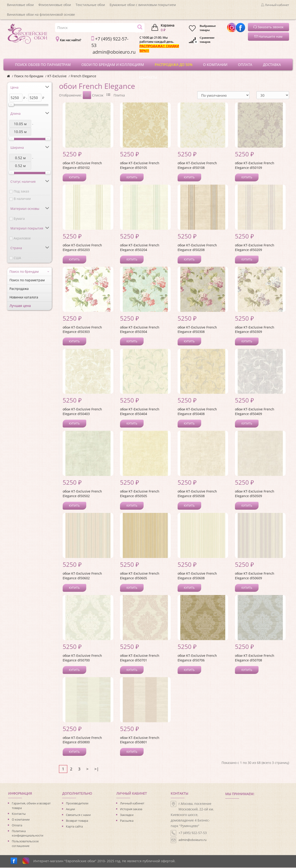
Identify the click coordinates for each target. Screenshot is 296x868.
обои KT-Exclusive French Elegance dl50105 (140, 166)
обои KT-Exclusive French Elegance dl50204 (140, 248)
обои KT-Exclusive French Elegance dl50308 (197, 330)
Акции (70, 809)
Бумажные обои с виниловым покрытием (143, 5)
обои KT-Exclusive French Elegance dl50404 (140, 412)
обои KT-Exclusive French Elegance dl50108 (197, 166)
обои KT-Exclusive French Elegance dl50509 (255, 494)
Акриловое (22, 238)
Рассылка (127, 821)
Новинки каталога (24, 297)
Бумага (19, 219)
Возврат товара (77, 821)
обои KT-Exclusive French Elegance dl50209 (255, 248)
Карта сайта (74, 827)
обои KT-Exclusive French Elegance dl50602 (82, 576)
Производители (77, 804)
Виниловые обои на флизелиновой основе (41, 14)
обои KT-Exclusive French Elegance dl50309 (255, 330)
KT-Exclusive (57, 76)
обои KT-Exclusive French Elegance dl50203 (82, 248)
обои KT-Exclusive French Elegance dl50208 (197, 248)
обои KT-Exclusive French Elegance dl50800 (82, 740)
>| (97, 769)
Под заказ (21, 191)
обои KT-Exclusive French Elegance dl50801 (140, 740)
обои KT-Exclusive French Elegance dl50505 (140, 494)
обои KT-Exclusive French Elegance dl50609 (255, 576)
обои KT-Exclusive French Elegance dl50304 (140, 330)
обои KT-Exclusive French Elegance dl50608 (197, 576)
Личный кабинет (132, 804)
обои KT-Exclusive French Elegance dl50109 (255, 166)
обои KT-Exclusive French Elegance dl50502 (82, 494)
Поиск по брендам (29, 76)
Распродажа (19, 289)
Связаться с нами (78, 815)
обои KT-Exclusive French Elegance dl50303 (82, 330)
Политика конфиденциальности (28, 834)
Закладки (127, 815)
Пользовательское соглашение (25, 844)
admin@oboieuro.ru (193, 840)
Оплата (17, 826)
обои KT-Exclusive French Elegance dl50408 (197, 412)
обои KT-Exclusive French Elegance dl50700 (82, 658)
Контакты (19, 814)
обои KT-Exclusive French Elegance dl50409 (255, 412)
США (17, 258)
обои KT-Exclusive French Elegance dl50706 (197, 658)
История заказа (131, 809)
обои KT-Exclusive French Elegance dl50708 (255, 658)
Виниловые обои (20, 5)
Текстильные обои (90, 5)
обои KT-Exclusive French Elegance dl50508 (197, 494)
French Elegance (83, 76)
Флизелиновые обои (55, 5)
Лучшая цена (20, 306)
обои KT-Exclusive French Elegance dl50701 (140, 658)
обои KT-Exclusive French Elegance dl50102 (82, 166)
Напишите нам (268, 36)
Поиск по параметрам (27, 280)
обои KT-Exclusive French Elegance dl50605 (140, 576)
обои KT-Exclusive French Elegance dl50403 (82, 412)
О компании (21, 820)
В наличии (22, 199)
